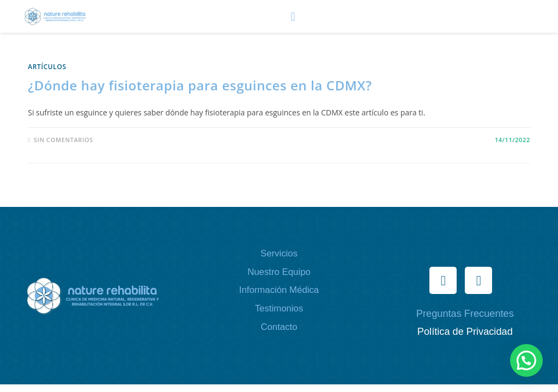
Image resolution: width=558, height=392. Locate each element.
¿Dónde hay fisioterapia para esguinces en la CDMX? (200, 85)
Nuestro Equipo (279, 272)
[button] (293, 16)
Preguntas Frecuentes (465, 314)
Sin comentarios (63, 140)
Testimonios (279, 308)
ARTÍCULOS (47, 67)
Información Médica (279, 290)
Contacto (279, 327)
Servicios (279, 253)
